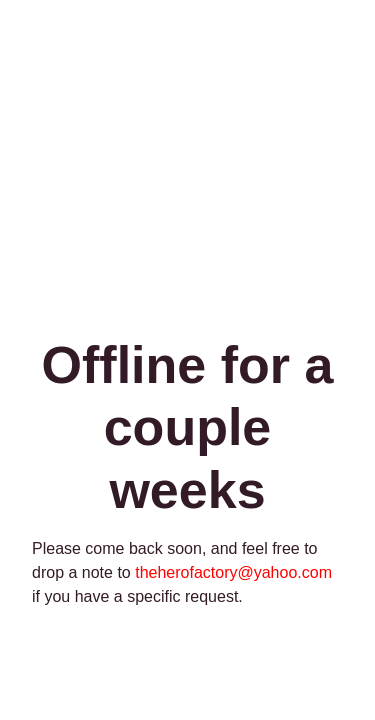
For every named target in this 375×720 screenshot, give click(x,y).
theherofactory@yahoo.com (233, 572)
